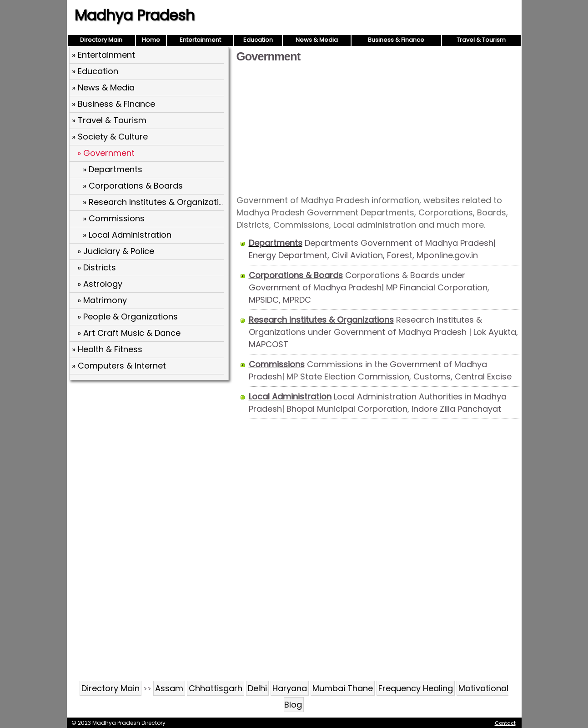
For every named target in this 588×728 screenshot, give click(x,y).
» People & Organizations (128, 317)
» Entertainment (103, 55)
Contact (505, 723)
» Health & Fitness (107, 349)
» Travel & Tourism (109, 120)
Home (151, 40)
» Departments (113, 169)
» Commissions (114, 218)
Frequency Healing (416, 688)
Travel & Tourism (481, 40)
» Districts (97, 267)
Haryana (290, 688)
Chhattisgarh (216, 688)
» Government (106, 153)
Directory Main (101, 40)
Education (258, 40)
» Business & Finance (113, 104)
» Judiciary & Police (116, 251)
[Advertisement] (378, 128)
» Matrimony (102, 300)
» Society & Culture (110, 137)
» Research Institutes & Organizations (158, 202)
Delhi (257, 688)
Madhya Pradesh (135, 15)
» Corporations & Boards (133, 186)
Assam (169, 688)
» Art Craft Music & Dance (129, 333)
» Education (95, 71)
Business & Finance (396, 40)
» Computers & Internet (119, 366)
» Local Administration (127, 235)
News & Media (317, 40)
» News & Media (103, 87)
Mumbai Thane (343, 688)
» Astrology (100, 284)
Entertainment (200, 40)
